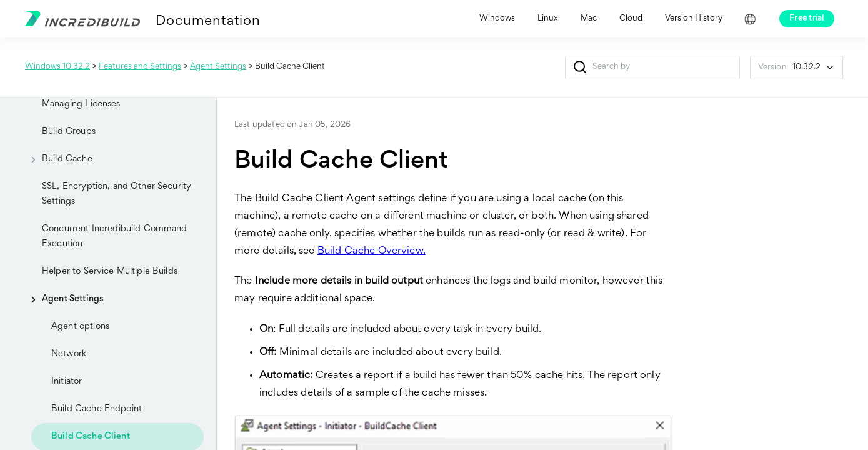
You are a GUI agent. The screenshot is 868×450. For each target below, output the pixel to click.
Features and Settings (140, 67)
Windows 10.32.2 (57, 67)
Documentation (208, 22)
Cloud (631, 19)
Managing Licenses (81, 104)
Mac (589, 19)
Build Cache (57, 159)
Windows (497, 19)
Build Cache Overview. (372, 252)
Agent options (80, 327)
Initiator (67, 382)
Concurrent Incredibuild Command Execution (115, 237)
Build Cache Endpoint (97, 409)
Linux (548, 19)
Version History (694, 19)
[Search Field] (652, 67)
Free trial (807, 19)
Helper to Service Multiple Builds (110, 272)
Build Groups (69, 132)
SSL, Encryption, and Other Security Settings (117, 194)
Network (69, 354)
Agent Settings (218, 67)
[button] (580, 67)
